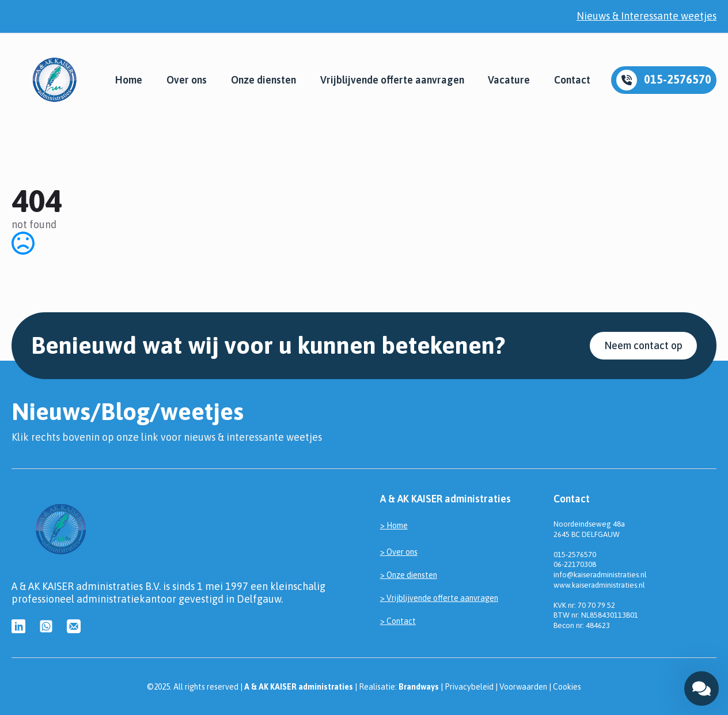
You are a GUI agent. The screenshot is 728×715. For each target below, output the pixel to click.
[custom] (18, 626)
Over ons (187, 80)
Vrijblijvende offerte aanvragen (392, 80)
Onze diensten (263, 80)
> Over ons (399, 552)
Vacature (509, 80)
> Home (394, 525)
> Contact (398, 621)
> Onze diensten (409, 575)
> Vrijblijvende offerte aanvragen (439, 598)
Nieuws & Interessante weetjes (647, 16)
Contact (572, 80)
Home (129, 80)
